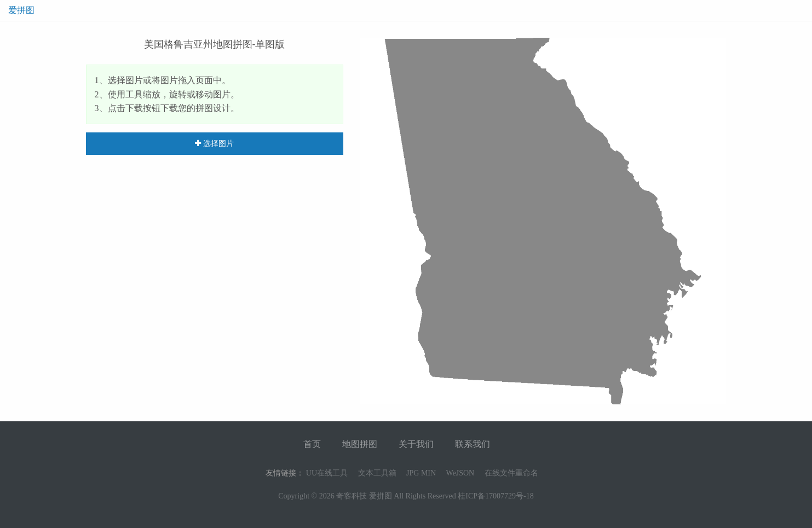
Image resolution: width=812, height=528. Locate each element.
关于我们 (416, 444)
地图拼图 (360, 444)
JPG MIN (421, 473)
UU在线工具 (327, 473)
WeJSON (460, 473)
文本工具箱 (377, 473)
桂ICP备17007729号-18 (496, 496)
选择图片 (214, 143)
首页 (312, 444)
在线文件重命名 (511, 473)
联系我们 (473, 444)
